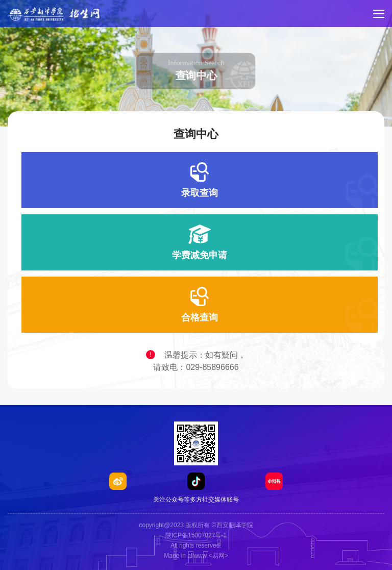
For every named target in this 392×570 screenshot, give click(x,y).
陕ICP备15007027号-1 (196, 535)
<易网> (218, 556)
